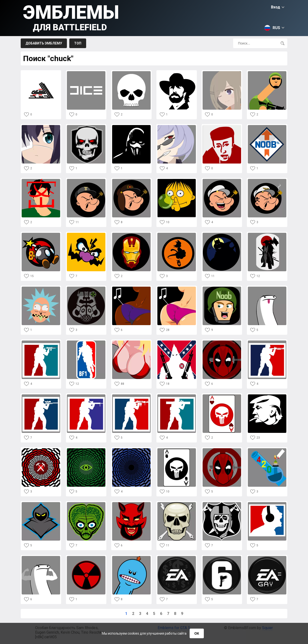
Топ (78, 43)
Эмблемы (71, 17)
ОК (197, 633)
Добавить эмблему (44, 43)
